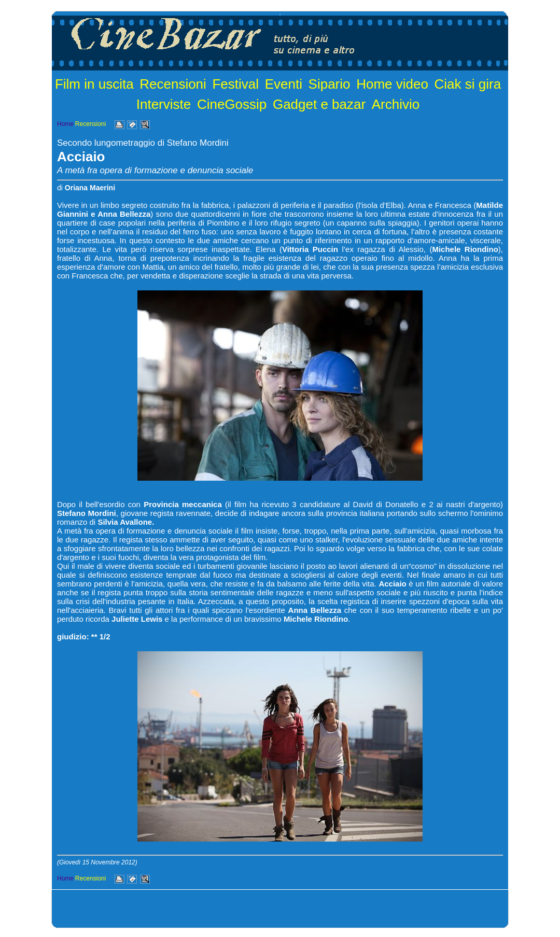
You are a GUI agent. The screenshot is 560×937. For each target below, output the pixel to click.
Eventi (284, 84)
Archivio (396, 104)
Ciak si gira (468, 84)
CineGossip (232, 104)
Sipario (330, 84)
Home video (392, 84)
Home (65, 124)
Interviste (164, 104)
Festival (235, 84)
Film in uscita (94, 84)
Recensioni (173, 84)
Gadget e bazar (319, 104)
